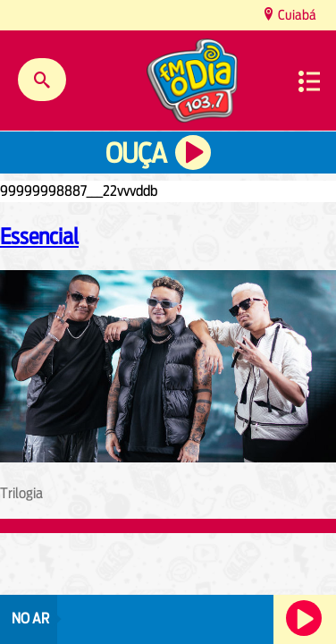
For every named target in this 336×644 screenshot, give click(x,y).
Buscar (42, 80)
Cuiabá (296, 15)
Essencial (39, 236)
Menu (309, 81)
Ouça (136, 153)
